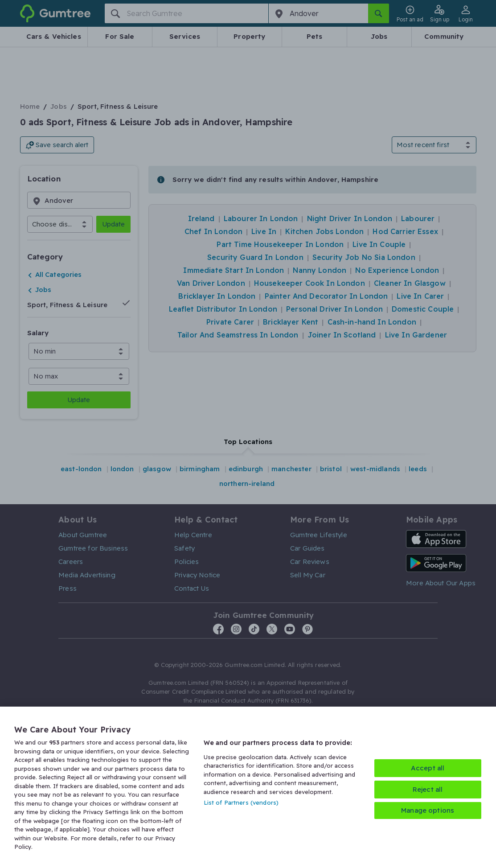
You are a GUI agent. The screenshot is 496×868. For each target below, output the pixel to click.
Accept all (428, 768)
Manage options (428, 810)
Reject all (428, 789)
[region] (248, 787)
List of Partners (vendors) (241, 802)
